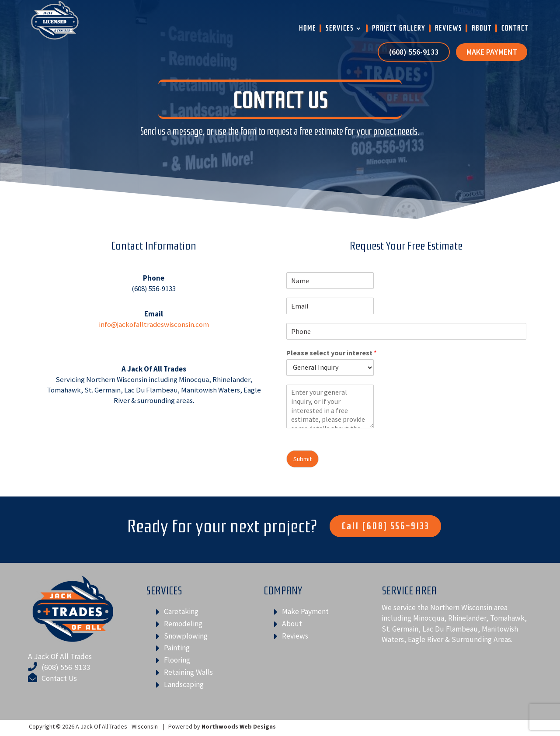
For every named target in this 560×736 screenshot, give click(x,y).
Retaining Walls (188, 672)
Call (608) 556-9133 (385, 526)
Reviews (449, 28)
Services (340, 28)
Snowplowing (186, 636)
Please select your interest (332, 353)
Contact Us (59, 678)
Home (308, 28)
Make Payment (492, 52)
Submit (303, 459)
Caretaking (181, 611)
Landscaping (184, 684)
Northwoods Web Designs (239, 726)
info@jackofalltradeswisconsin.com (154, 324)
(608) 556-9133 (414, 52)
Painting (177, 648)
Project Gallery (399, 28)
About (482, 28)
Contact (515, 28)
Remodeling (183, 624)
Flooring (177, 660)
